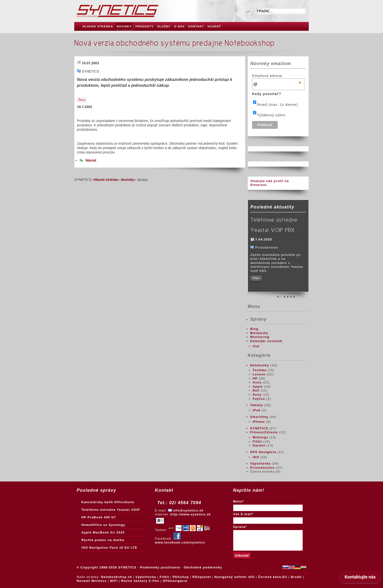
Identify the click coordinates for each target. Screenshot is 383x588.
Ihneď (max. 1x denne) (277, 105)
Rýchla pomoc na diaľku (103, 540)
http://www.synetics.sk (191, 514)
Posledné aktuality (272, 207)
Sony (257, 395)
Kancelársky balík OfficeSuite (108, 502)
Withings (260, 437)
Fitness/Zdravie (264, 432)
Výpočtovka (261, 463)
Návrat (91, 160)
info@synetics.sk (188, 510)
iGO (256, 457)
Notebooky (260, 365)
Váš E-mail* (243, 514)
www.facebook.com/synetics (180, 541)
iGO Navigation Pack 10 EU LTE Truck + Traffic (109, 549)
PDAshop (181, 577)
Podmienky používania (160, 567)
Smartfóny (259, 417)
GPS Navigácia (263, 452)
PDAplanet (202, 577)
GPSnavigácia (175, 581)
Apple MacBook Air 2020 (103, 532)
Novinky (127, 180)
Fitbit (257, 441)
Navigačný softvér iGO (234, 577)
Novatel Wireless (92, 581)
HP (255, 378)
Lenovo (259, 374)
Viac (256, 278)
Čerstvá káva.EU (273, 577)
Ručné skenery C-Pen (140, 581)
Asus (257, 382)
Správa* (240, 527)
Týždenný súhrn (271, 115)
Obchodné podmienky (203, 567)
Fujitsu (259, 399)
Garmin (259, 445)
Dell (256, 390)
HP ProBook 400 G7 (99, 517)
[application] (360, 578)
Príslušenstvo (262, 468)
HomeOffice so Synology (103, 525)
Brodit (296, 577)
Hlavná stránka (106, 180)
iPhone (259, 422)
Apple (258, 387)
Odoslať (250, 11)
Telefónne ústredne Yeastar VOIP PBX (274, 225)
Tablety (257, 405)
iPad (256, 410)
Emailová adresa (277, 76)
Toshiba (260, 370)
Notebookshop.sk (117, 577)
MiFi (114, 581)
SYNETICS (259, 428)
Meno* (239, 501)
